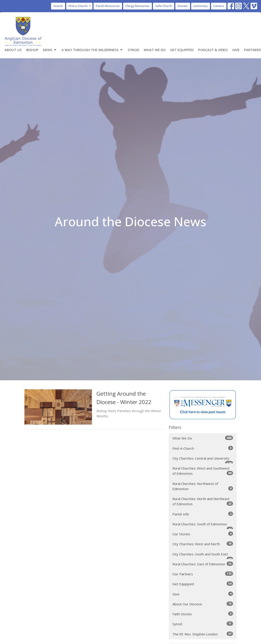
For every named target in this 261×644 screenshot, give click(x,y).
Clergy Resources (138, 6)
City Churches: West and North (203, 544)
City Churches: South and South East (203, 556)
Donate (183, 6)
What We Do (155, 50)
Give (236, 50)
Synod (133, 50)
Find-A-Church (203, 448)
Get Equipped (182, 50)
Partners (253, 50)
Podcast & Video (213, 50)
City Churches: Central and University (203, 460)
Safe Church (164, 6)
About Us (13, 50)
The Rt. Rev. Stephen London (203, 634)
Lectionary (201, 6)
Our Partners (203, 574)
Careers (219, 6)
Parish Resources (108, 6)
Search (58, 6)
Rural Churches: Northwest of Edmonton (203, 486)
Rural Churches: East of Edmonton (203, 564)
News (50, 50)
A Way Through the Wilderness (92, 50)
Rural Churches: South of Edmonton (203, 525)
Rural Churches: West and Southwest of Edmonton (203, 471)
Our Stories (203, 534)
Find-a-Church (80, 6)
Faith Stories (203, 614)
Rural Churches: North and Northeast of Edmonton (203, 501)
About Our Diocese (203, 604)
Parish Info (203, 514)
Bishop (32, 50)
